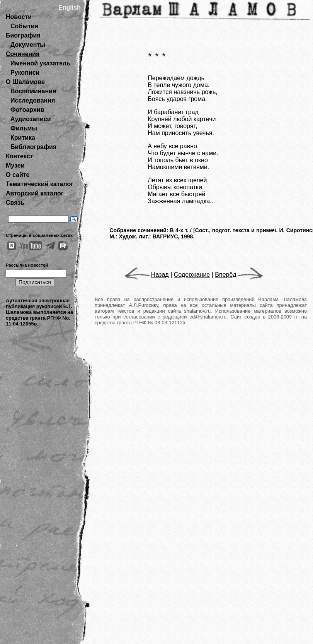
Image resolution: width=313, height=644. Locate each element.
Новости (19, 17)
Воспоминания (33, 91)
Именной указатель (40, 63)
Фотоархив (27, 110)
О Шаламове (25, 82)
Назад (147, 275)
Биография (23, 35)
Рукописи (25, 73)
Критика (23, 138)
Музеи (15, 165)
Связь (15, 203)
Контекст (19, 156)
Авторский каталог (35, 193)
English (70, 8)
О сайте (18, 175)
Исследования (33, 100)
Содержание (192, 275)
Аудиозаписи (31, 119)
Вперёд (239, 275)
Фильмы (24, 128)
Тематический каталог (40, 184)
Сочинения (23, 54)
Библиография (33, 147)
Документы (28, 45)
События (24, 26)
